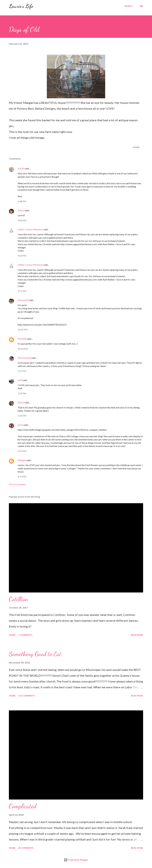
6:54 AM (22, 451)
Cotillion (19, 599)
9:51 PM (22, 291)
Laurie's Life (21, 6)
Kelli (20, 380)
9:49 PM (22, 256)
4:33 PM (22, 477)
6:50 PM (22, 416)
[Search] (129, 6)
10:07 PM (23, 330)
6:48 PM (22, 201)
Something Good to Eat (35, 654)
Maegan (22, 460)
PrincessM (23, 300)
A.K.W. (21, 168)
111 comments (26, 696)
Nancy (21, 210)
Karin (20, 425)
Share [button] (136, 147)
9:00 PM (22, 220)
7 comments (25, 635)
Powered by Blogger (76, 860)
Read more (137, 635)
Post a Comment (17, 484)
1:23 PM (22, 371)
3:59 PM (22, 393)
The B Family (24, 358)
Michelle (22, 339)
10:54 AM (23, 349)
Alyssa (21, 402)
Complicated (23, 806)
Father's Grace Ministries (30, 229)
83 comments (26, 848)
